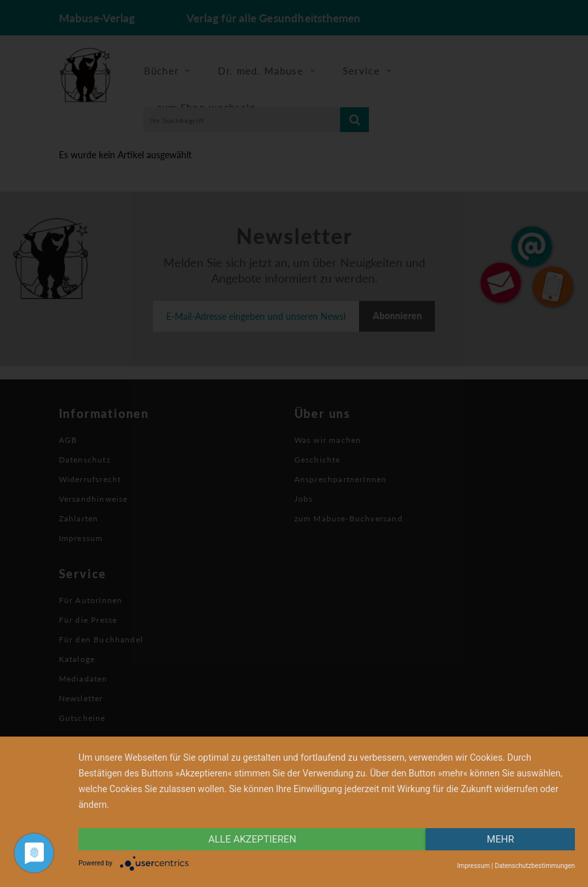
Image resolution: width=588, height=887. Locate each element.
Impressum (474, 866)
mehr (500, 839)
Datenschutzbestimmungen (535, 866)
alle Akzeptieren (252, 839)
